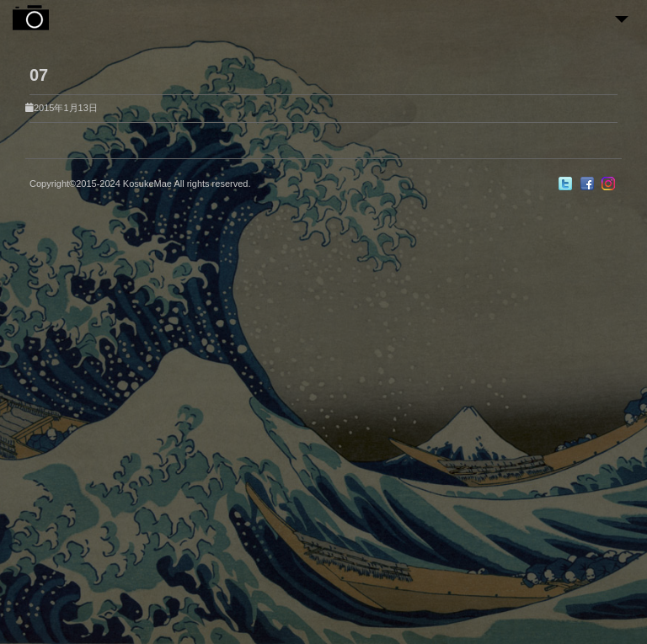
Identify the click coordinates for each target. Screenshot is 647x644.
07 (39, 75)
